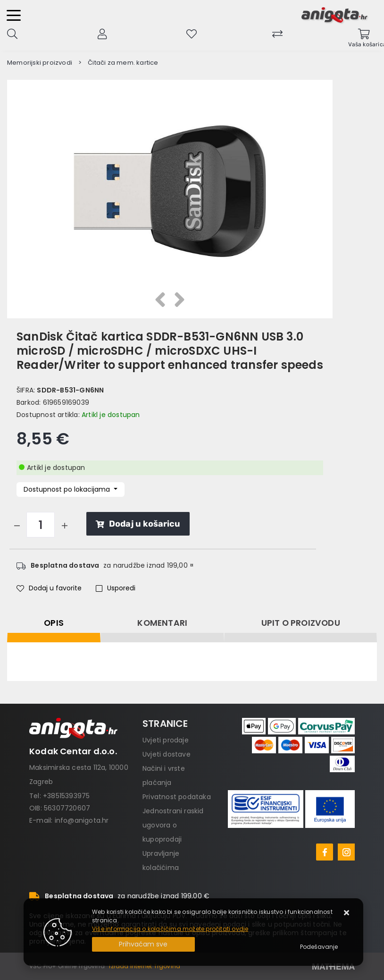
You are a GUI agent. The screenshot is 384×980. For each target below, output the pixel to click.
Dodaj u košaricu (138, 524)
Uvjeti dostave (167, 754)
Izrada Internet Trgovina (145, 966)
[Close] (143, 944)
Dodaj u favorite (49, 588)
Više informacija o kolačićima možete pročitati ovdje (170, 929)
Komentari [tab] (162, 623)
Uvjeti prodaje (166, 740)
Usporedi (116, 588)
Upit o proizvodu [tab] (301, 623)
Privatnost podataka (177, 797)
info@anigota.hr (82, 820)
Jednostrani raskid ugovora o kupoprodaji (173, 825)
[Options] (319, 947)
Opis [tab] (54, 623)
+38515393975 (66, 796)
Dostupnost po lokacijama (68, 489)
